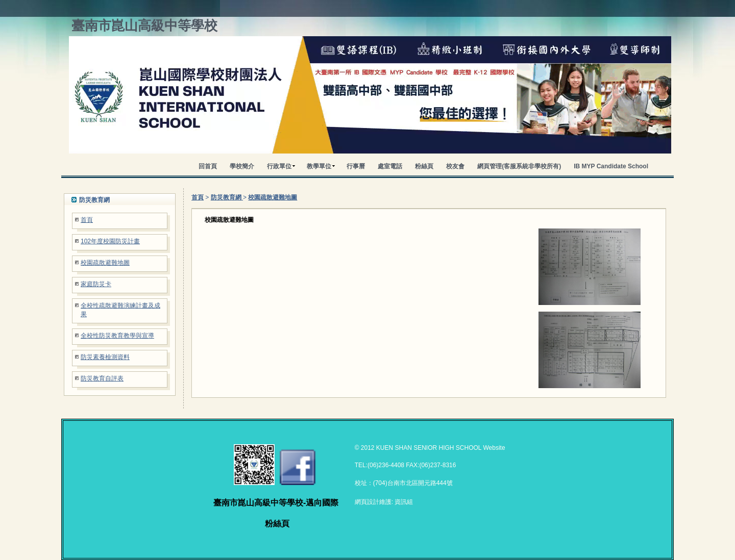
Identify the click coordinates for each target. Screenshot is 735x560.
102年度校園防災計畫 (110, 241)
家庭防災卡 (96, 284)
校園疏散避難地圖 (105, 263)
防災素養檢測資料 (105, 357)
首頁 (87, 220)
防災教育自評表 (102, 378)
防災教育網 (227, 197)
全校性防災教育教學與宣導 (117, 336)
